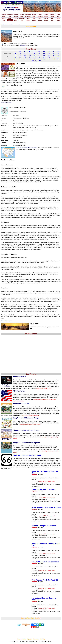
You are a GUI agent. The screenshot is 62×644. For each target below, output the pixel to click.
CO (39, 51)
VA (39, 59)
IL (25, 53)
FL (54, 51)
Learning (28, 18)
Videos (58, 15)
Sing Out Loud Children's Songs (26, 418)
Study (52, 18)
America (10, 20)
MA (15, 55)
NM (15, 57)
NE (44, 55)
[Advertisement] (31, 633)
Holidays (4, 18)
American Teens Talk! (22, 404)
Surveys (52, 17)
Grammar (22, 15)
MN (25, 55)
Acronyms (16, 17)
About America (19, 391)
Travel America (9, 24)
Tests (58, 17)
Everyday (16, 18)
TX (25, 59)
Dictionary (40, 20)
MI (20, 55)
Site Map (43, 639)
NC (25, 57)
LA (49, 53)
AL (15, 51)
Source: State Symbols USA (6, 103)
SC (58, 57)
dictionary (22, 45)
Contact (58, 20)
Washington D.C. (37, 61)
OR (44, 57)
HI (15, 53)
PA (49, 57)
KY (44, 53)
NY (20, 57)
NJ (58, 55)
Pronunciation (10, 15)
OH (35, 57)
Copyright (30, 639)
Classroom (4, 15)
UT (30, 59)
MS (30, 55)
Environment (22, 18)
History (16, 20)
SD (15, 59)
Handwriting (40, 17)
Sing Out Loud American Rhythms (27, 443)
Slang (10, 17)
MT (39, 55)
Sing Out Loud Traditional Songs (26, 430)
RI (54, 57)
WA (44, 59)
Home (2, 24)
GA (58, 51)
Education (28, 20)
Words (34, 17)
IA (35, 53)
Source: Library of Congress (6, 321)
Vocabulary (46, 15)
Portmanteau (28, 17)
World (4, 20)
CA (35, 51)
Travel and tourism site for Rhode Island (27, 148)
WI (54, 59)
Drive (22, 20)
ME (54, 53)
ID (20, 53)
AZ (25, 51)
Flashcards (46, 18)
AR (30, 51)
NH (54, 55)
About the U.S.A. (20, 377)
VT (34, 59)
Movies (10, 18)
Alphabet (46, 17)
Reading (34, 15)
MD (58, 53)
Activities (52, 15)
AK (20, 51)
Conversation (28, 15)
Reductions (16, 15)
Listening (40, 15)
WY (58, 59)
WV (49, 59)
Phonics (22, 17)
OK (39, 57)
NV (49, 55)
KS (39, 53)
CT (44, 51)
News (34, 18)
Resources (46, 20)
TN (20, 59)
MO (35, 55)
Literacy (58, 18)
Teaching (34, 20)
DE (49, 51)
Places (40, 18)
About (52, 20)
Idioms (4, 17)
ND (30, 57)
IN (30, 53)
